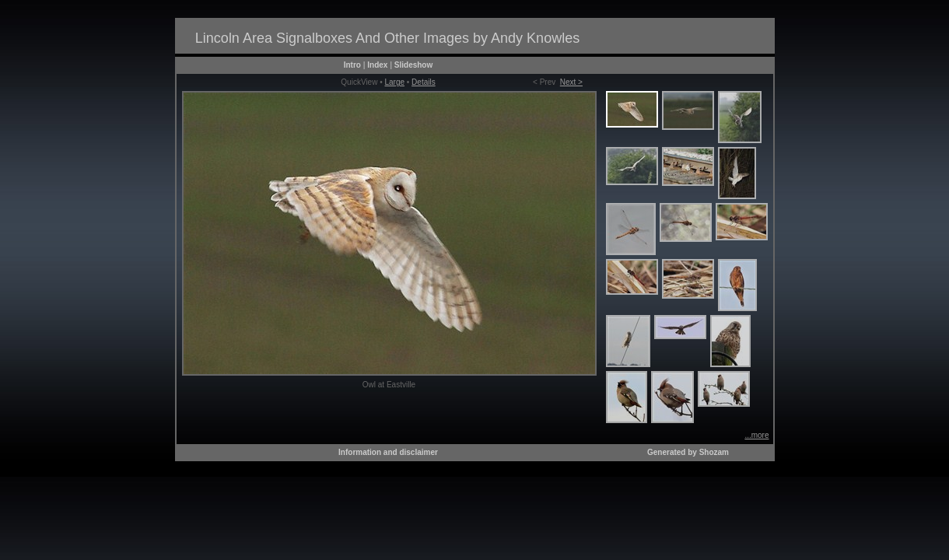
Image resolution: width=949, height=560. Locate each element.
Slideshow (413, 65)
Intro (352, 65)
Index (377, 65)
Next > (571, 82)
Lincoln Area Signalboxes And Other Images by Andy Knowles (387, 38)
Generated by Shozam (688, 452)
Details (424, 82)
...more (756, 435)
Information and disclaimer (388, 452)
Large (394, 82)
